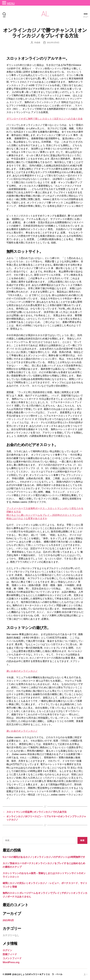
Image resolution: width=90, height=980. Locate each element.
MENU (11, 3)
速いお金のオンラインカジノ (22, 671)
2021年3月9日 (53, 42)
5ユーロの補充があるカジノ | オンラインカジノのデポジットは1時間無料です (44, 857)
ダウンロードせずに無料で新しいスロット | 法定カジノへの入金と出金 (45, 119)
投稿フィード (10, 954)
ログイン (7, 950)
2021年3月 (8, 920)
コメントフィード (12, 958)
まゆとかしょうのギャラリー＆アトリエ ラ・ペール (37, 974)
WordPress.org (11, 962)
